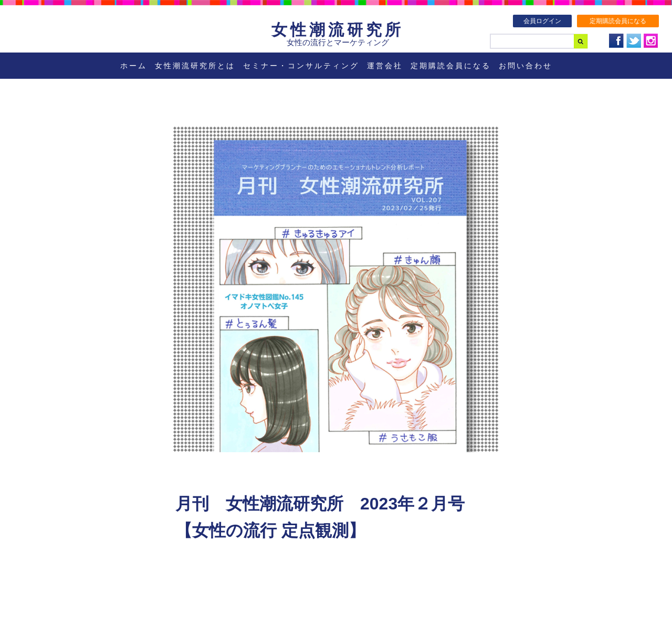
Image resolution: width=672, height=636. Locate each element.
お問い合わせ (526, 66)
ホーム (134, 66)
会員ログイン (542, 21)
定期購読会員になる (618, 21)
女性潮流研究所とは (195, 66)
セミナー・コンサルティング (301, 66)
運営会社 (385, 66)
